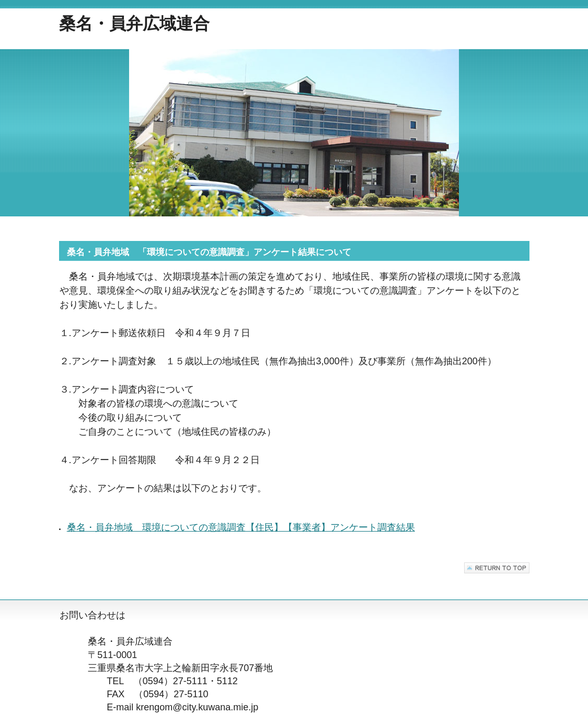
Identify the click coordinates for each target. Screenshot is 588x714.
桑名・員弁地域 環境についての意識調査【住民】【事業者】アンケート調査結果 (241, 527)
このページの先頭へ (497, 568)
